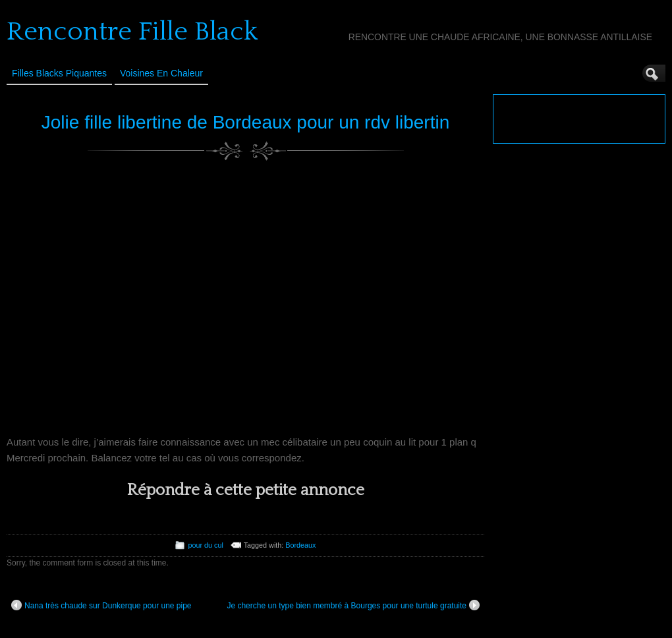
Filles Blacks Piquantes (59, 73)
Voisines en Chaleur (161, 73)
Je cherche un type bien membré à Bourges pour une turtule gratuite (353, 605)
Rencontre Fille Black (132, 32)
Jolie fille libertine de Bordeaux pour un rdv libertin (245, 122)
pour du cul (205, 545)
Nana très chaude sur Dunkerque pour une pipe (101, 605)
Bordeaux (300, 545)
